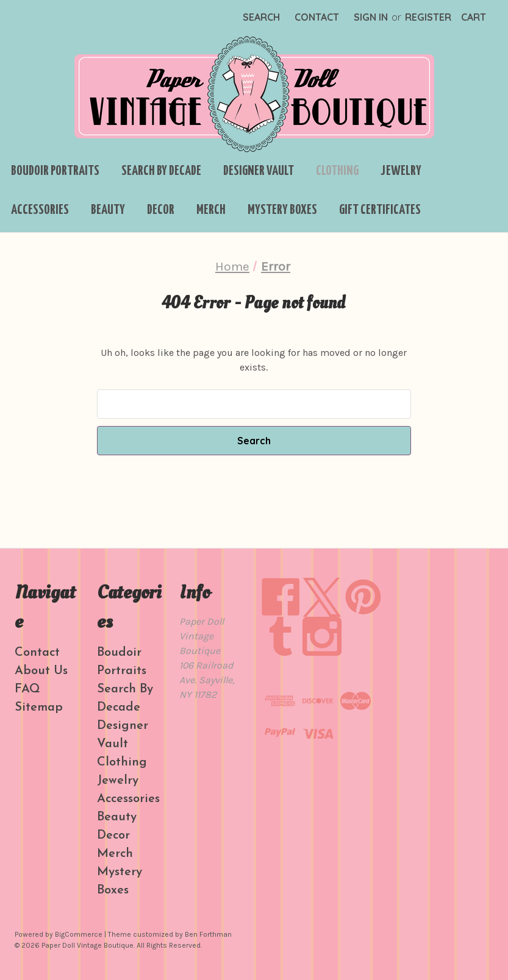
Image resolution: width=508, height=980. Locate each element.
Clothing (337, 171)
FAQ (27, 689)
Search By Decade (161, 171)
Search (261, 17)
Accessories (40, 210)
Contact (317, 17)
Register (428, 17)
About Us (41, 671)
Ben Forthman (208, 934)
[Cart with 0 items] (474, 17)
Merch (211, 210)
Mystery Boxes (282, 210)
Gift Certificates (380, 210)
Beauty (108, 210)
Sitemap (39, 708)
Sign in (371, 17)
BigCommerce (79, 934)
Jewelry (401, 171)
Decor (161, 210)
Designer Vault (259, 171)
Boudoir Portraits (55, 171)
